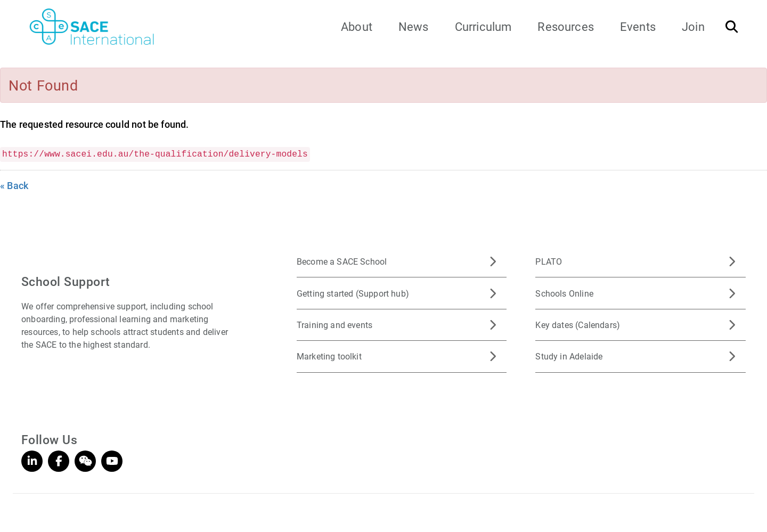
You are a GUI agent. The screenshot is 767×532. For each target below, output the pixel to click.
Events (638, 26)
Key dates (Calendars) (578, 325)
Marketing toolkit (329, 356)
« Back (14, 185)
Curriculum (483, 26)
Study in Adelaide (569, 356)
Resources (566, 26)
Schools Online (564, 293)
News (414, 26)
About (357, 26)
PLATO (549, 261)
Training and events (334, 325)
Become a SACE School (342, 261)
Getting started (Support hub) (353, 293)
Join (693, 26)
